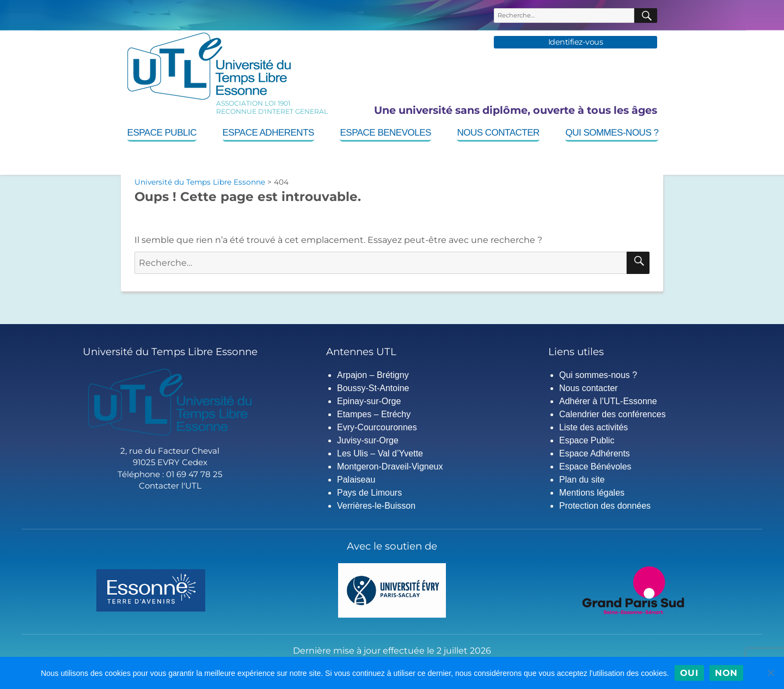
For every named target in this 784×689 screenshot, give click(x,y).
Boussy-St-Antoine (373, 388)
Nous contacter (498, 133)
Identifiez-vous (576, 42)
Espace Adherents (268, 133)
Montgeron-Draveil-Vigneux (390, 467)
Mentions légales (592, 493)
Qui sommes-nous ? (612, 133)
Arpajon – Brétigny (373, 375)
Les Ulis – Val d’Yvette (380, 453)
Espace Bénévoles (595, 467)
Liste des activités (593, 427)
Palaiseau (356, 480)
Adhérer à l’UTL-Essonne (608, 401)
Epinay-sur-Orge (369, 401)
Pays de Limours (369, 493)
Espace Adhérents (595, 453)
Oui (689, 673)
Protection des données (605, 506)
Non (726, 673)
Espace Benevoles (385, 133)
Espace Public (162, 133)
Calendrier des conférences (612, 414)
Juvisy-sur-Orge (368, 440)
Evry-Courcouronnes (377, 427)
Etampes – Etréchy (374, 414)
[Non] (770, 673)
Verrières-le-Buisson (376, 506)
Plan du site (582, 480)
